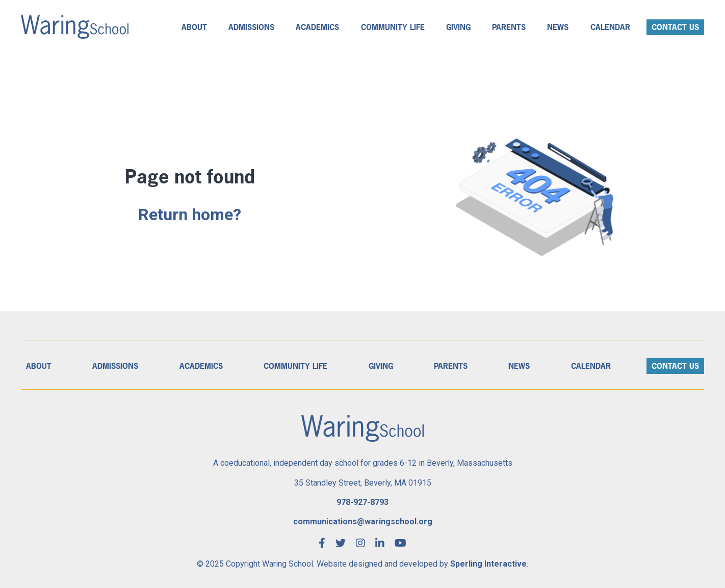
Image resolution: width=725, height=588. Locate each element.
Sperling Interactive (488, 564)
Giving (458, 27)
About (194, 27)
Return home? (190, 215)
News (558, 27)
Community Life (393, 27)
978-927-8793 (362, 502)
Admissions (251, 27)
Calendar (610, 27)
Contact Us (675, 27)
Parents (509, 27)
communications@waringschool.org (363, 522)
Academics (317, 27)
